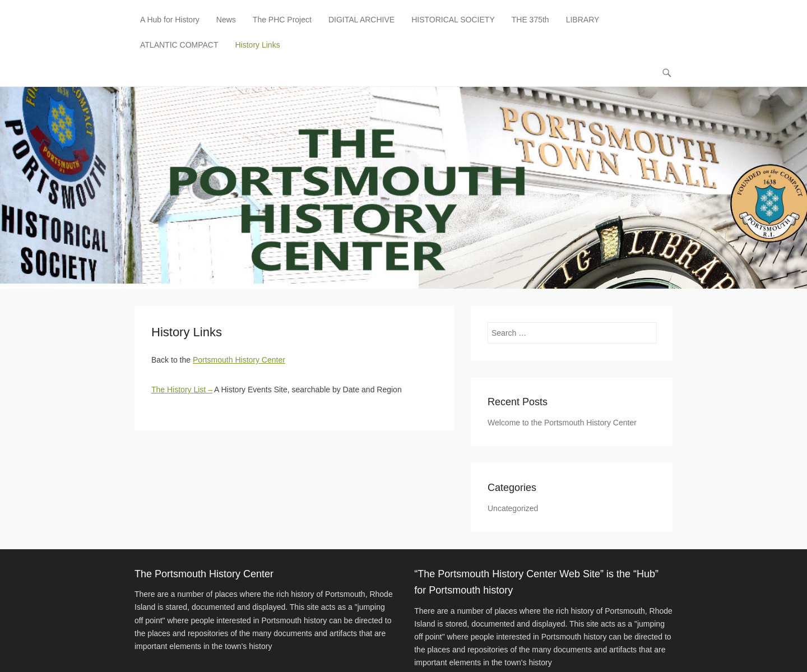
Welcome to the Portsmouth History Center (562, 423)
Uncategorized (513, 508)
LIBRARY (583, 20)
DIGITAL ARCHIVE (361, 20)
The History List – (182, 390)
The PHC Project (282, 20)
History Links (258, 45)
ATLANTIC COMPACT (179, 45)
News (226, 20)
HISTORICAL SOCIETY (453, 20)
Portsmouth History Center (239, 360)
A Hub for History (170, 20)
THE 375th (530, 20)
